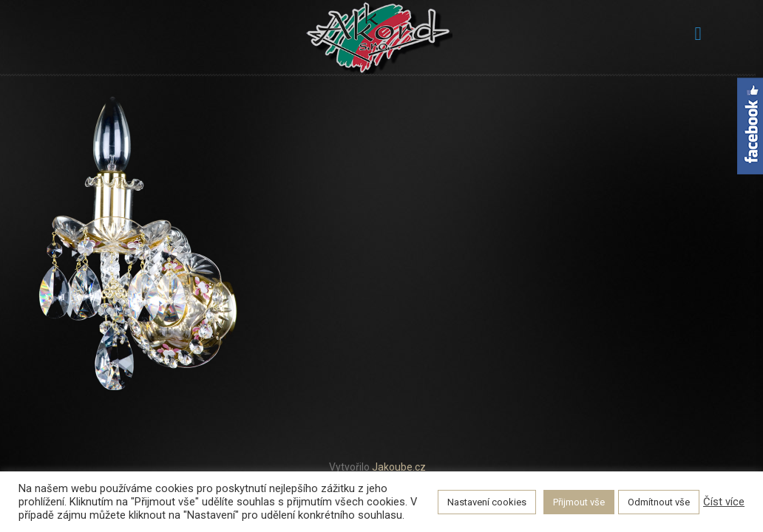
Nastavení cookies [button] (487, 502)
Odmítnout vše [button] (659, 502)
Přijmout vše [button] (579, 502)
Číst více (724, 502)
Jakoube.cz (399, 467)
